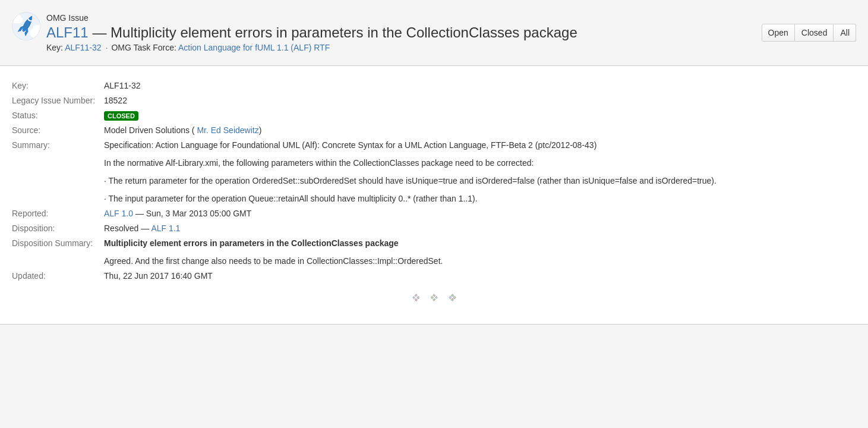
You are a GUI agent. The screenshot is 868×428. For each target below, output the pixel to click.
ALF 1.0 (119, 213)
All (845, 33)
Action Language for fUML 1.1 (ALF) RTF (254, 48)
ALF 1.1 (165, 228)
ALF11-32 (83, 48)
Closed (815, 33)
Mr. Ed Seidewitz (228, 130)
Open (778, 33)
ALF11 (67, 32)
